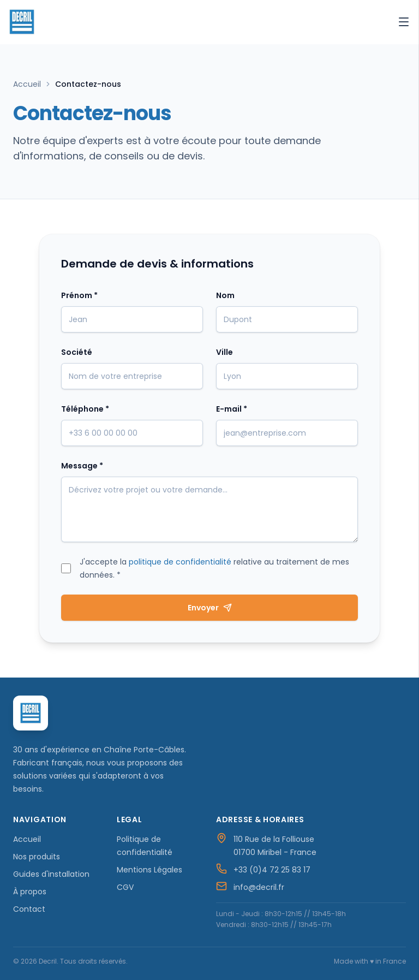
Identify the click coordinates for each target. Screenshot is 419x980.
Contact (29, 909)
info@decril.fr (259, 887)
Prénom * (79, 295)
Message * (82, 466)
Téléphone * (85, 409)
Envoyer (210, 608)
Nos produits (37, 857)
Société (77, 352)
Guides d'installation (51, 874)
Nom (225, 295)
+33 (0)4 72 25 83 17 (272, 870)
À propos (30, 892)
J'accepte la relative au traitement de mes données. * (214, 568)
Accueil (27, 84)
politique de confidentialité (180, 562)
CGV (125, 887)
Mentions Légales (149, 870)
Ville (225, 352)
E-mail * (232, 409)
